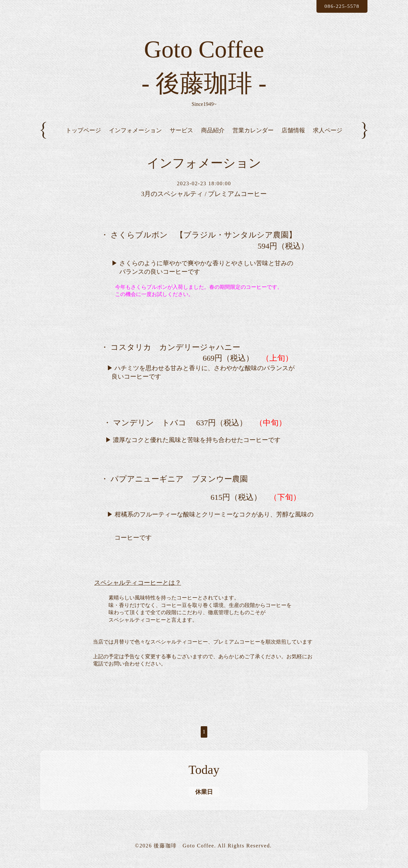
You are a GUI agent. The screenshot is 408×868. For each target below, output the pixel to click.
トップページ (83, 136)
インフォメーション (135, 136)
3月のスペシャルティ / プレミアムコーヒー (204, 200)
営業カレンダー (253, 136)
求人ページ (328, 136)
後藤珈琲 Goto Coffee (184, 851)
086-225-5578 (341, 6)
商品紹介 (213, 136)
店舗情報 (293, 136)
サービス (181, 136)
